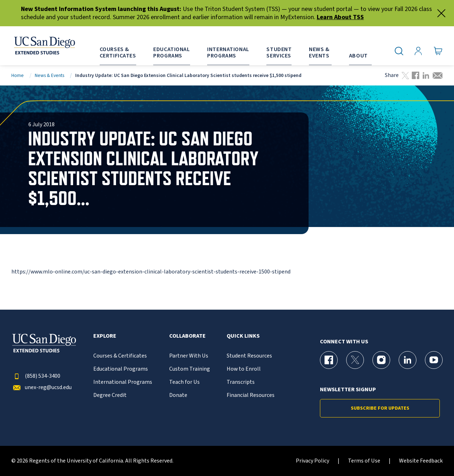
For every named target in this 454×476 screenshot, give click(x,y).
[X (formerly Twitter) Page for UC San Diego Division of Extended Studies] (355, 360)
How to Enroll (244, 369)
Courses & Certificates (120, 356)
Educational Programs (121, 369)
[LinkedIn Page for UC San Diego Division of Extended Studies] (408, 360)
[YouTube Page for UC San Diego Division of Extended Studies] (434, 360)
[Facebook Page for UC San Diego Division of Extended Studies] (329, 360)
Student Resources (249, 356)
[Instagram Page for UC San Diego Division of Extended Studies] (381, 360)
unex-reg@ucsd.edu (41, 388)
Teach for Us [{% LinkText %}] (184, 382)
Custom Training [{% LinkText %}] (190, 369)
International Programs (123, 382)
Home (18, 75)
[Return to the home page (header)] (44, 46)
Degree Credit (110, 395)
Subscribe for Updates (380, 408)
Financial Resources (251, 395)
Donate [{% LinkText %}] (178, 395)
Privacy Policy (312, 461)
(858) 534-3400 (36, 376)
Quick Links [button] (243, 336)
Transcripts (241, 382)
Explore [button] (105, 336)
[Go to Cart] (438, 51)
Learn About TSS (340, 17)
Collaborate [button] (187, 336)
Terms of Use (364, 461)
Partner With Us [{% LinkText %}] (189, 356)
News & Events (49, 75)
